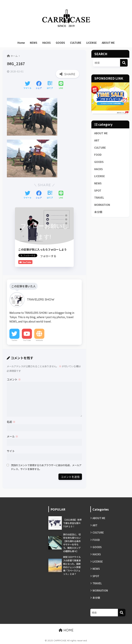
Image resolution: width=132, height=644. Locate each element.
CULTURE (76, 43)
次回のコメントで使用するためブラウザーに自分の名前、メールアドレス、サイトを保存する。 (46, 467)
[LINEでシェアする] (61, 85)
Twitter (14, 340)
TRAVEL (99, 198)
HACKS (47, 43)
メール (12, 436)
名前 (11, 422)
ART (97, 140)
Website (39, 340)
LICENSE (92, 43)
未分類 (98, 212)
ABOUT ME (108, 43)
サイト (11, 451)
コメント (14, 379)
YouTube (27, 340)
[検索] (124, 63)
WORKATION (102, 205)
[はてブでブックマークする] (50, 85)
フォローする (48, 256)
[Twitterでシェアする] (28, 85)
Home (21, 43)
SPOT (98, 191)
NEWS (34, 43)
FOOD (98, 155)
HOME (66, 630)
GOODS (60, 43)
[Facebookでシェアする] (39, 85)
